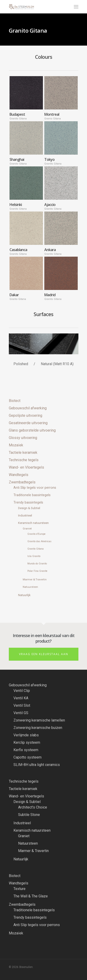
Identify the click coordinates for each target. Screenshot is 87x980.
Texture (19, 889)
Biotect (15, 401)
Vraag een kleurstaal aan (44, 654)
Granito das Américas (39, 541)
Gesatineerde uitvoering (28, 423)
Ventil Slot (22, 705)
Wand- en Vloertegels (26, 467)
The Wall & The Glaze (31, 896)
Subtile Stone (29, 815)
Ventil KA (21, 698)
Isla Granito (34, 556)
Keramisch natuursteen (33, 523)
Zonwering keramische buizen (38, 728)
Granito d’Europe (36, 534)
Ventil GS (21, 713)
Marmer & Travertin (35, 579)
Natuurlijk (24, 595)
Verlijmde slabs (26, 735)
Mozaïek (16, 445)
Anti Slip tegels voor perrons (35, 488)
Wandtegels (19, 475)
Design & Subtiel (29, 508)
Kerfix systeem (26, 750)
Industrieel (25, 515)
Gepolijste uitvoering (26, 415)
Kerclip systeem (27, 742)
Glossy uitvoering (23, 438)
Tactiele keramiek (23, 453)
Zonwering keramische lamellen (39, 720)
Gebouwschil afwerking (28, 408)
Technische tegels (24, 460)
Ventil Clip (22, 691)
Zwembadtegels (22, 482)
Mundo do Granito (37, 564)
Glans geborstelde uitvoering (32, 430)
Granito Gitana (35, 549)
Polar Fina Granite (37, 571)
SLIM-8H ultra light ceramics (37, 765)
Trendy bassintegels (28, 502)
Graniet (27, 529)
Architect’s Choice (33, 807)
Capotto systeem (27, 757)
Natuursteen (30, 587)
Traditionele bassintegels (32, 495)
